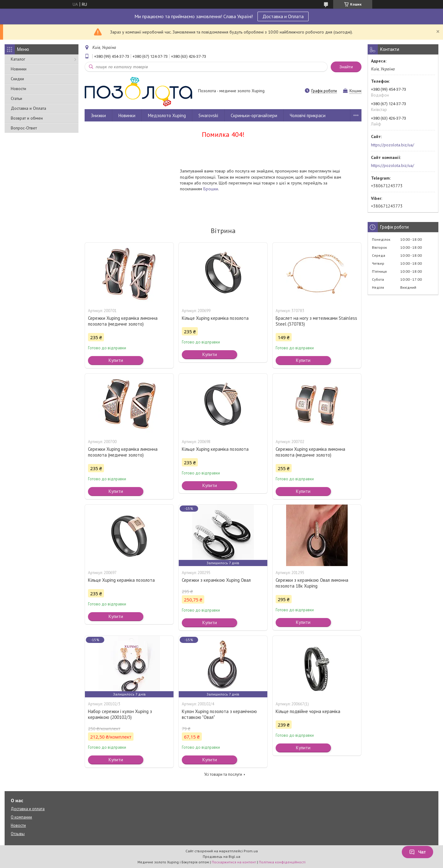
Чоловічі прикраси (308, 115)
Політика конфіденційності (282, 862)
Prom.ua (251, 851)
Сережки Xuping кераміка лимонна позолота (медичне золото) (123, 321)
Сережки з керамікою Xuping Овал (216, 580)
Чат (417, 852)
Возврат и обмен (27, 118)
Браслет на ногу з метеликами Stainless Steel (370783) (316, 321)
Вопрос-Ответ (24, 128)
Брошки (211, 189)
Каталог (18, 59)
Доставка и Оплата (283, 16)
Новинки (19, 69)
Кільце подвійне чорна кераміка (308, 711)
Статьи (16, 98)
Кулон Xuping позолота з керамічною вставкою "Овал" (219, 714)
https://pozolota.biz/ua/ (393, 145)
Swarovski (208, 115)
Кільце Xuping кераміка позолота (215, 318)
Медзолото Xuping (167, 115)
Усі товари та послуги (223, 774)
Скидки (17, 79)
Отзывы (18, 834)
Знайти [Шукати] (346, 67)
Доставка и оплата (28, 809)
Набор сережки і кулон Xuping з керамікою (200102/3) (120, 714)
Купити (116, 360)
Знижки (98, 115)
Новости (18, 89)
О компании (21, 817)
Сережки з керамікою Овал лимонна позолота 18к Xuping (312, 583)
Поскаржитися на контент (234, 862)
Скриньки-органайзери (254, 115)
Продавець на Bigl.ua (221, 856)
